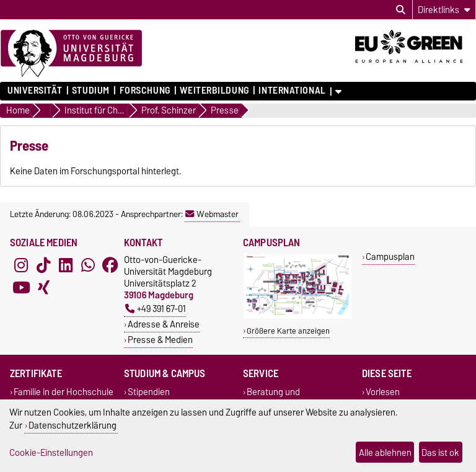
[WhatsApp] (88, 265)
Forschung (145, 91)
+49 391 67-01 (156, 309)
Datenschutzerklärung (73, 425)
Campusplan (390, 256)
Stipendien (149, 392)
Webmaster (212, 214)
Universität (35, 91)
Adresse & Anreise (164, 324)
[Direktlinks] (444, 10)
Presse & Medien (160, 340)
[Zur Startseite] (71, 54)
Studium (91, 91)
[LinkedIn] (66, 265)
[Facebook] (110, 265)
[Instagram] (21, 265)
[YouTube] (21, 287)
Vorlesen (383, 392)
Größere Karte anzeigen (288, 331)
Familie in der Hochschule (64, 392)
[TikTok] (43, 265)
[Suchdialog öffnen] (401, 10)
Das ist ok (440, 452)
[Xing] (43, 287)
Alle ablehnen (385, 452)
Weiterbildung (214, 91)
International (292, 91)
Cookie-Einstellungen (51, 452)
